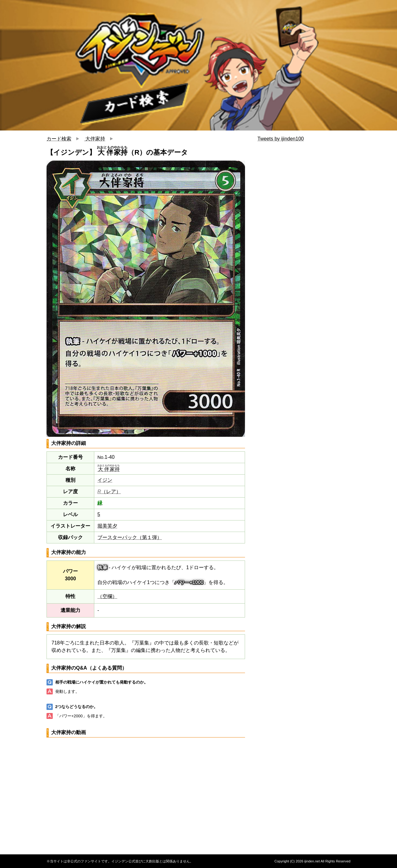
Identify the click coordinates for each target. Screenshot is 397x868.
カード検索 (59, 139)
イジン (105, 480)
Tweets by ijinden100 (281, 139)
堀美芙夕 (107, 526)
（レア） (109, 492)
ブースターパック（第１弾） (130, 537)
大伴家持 (95, 139)
